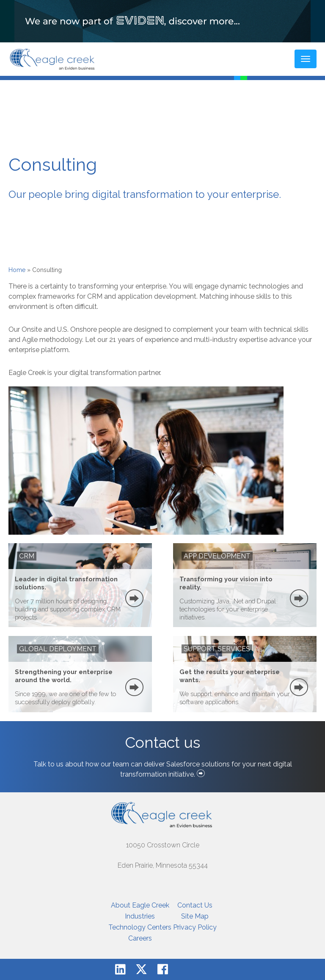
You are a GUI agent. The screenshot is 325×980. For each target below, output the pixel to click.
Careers (140, 938)
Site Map (195, 916)
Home (17, 270)
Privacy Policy (195, 927)
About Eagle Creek (140, 905)
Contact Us (195, 905)
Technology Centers (140, 927)
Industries (140, 916)
